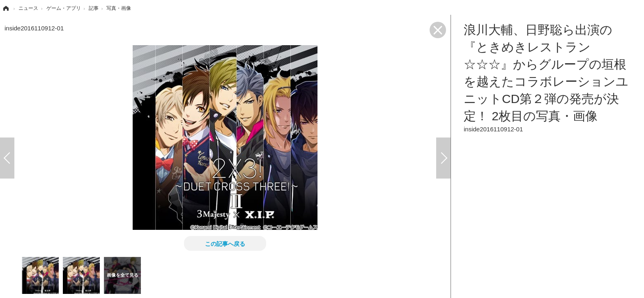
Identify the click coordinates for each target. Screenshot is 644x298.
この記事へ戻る (225, 243)
